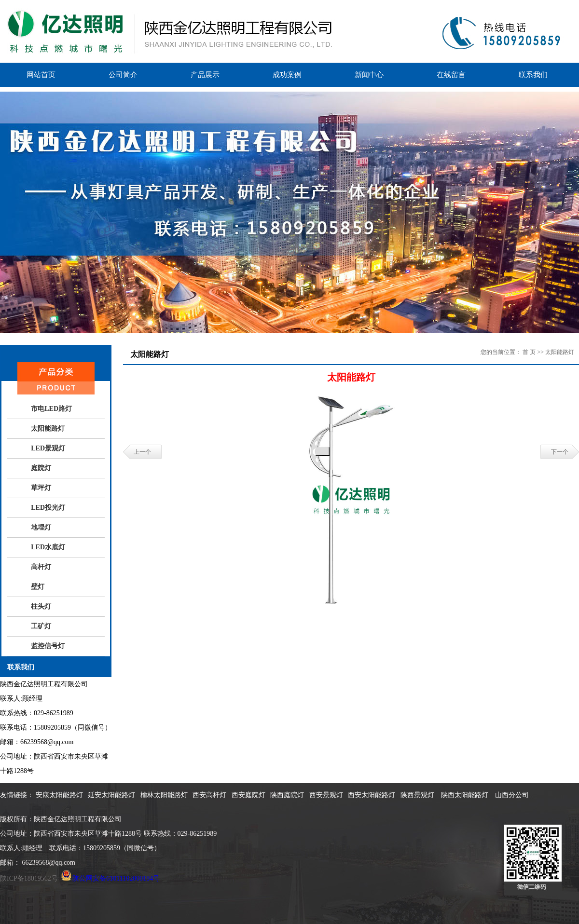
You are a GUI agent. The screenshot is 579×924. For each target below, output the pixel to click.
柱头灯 (41, 606)
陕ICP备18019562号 (29, 878)
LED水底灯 (48, 547)
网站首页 (41, 75)
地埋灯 (41, 527)
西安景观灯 (326, 795)
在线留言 (451, 75)
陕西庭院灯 (287, 795)
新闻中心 (369, 75)
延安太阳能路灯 (111, 795)
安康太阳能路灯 (59, 795)
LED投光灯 (48, 508)
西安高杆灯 (209, 795)
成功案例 (287, 75)
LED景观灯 (48, 448)
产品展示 (205, 75)
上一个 (142, 452)
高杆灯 (41, 567)
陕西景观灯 (418, 795)
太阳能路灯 (48, 428)
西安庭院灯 (248, 795)
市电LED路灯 (51, 409)
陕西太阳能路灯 (466, 795)
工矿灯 (41, 626)
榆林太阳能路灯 (164, 795)
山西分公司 (512, 795)
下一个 (560, 452)
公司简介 (123, 75)
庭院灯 (41, 468)
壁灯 (38, 587)
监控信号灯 (48, 646)
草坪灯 (41, 488)
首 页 (529, 352)
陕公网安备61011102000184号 (116, 878)
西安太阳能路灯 (372, 795)
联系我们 (533, 75)
